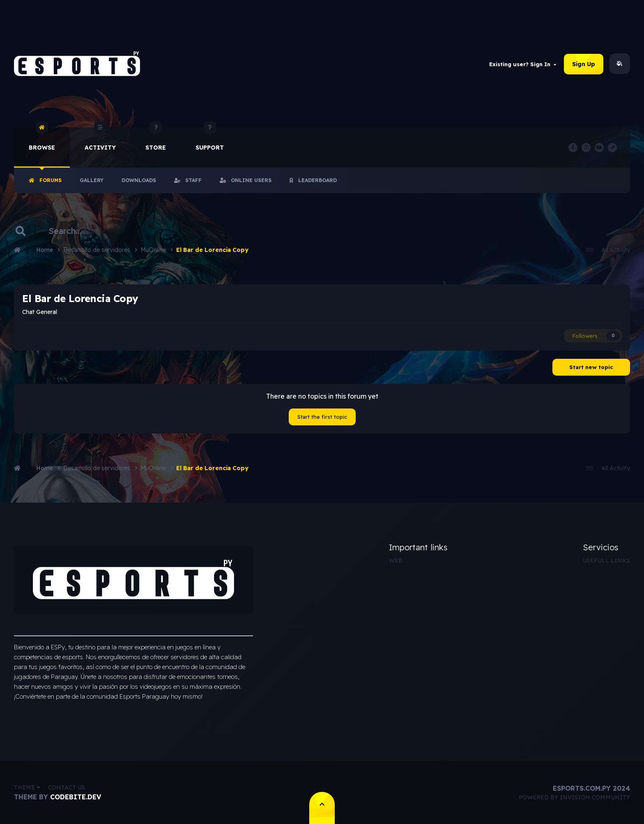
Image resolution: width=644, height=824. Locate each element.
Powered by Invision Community (574, 797)
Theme (27, 787)
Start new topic (591, 367)
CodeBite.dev (76, 797)
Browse (42, 139)
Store (156, 139)
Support (210, 139)
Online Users (246, 180)
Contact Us (67, 787)
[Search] (71, 231)
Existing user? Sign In (523, 64)
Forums (45, 180)
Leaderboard (313, 180)
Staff (188, 180)
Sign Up (584, 64)
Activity (100, 139)
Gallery (92, 180)
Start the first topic (322, 417)
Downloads (139, 180)
